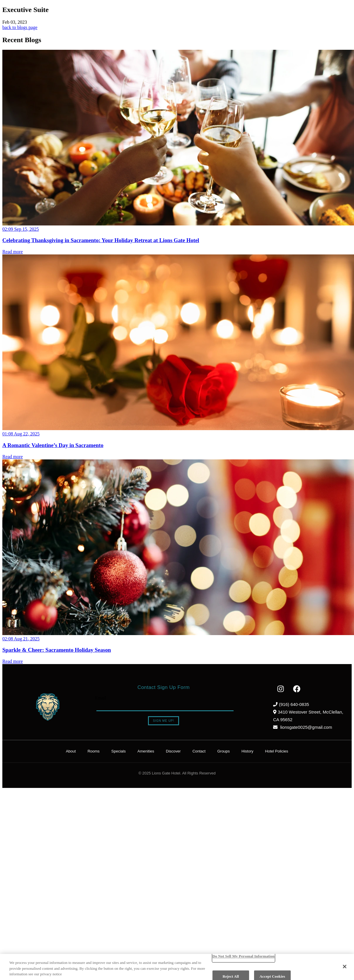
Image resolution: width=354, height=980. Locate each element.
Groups (223, 751)
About (71, 751)
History (247, 751)
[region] (177, 967)
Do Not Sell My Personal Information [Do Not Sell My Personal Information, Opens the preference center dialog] (244, 956)
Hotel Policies (277, 751)
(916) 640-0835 (291, 704)
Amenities (146, 751)
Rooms (94, 751)
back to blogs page (20, 27)
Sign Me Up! (164, 721)
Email (101, 698)
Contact (199, 751)
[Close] (345, 967)
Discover (173, 751)
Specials (119, 751)
